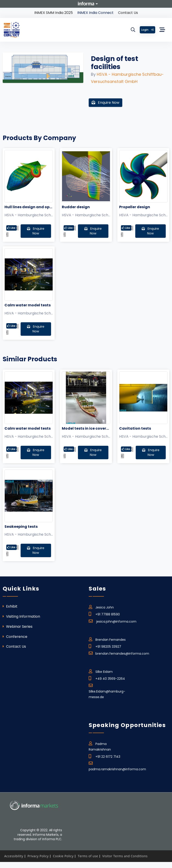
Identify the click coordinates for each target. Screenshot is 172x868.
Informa (86, 4)
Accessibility (14, 856)
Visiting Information (21, 616)
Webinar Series (18, 627)
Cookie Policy (63, 856)
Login (147, 30)
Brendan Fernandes (107, 639)
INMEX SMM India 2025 (54, 13)
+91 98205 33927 (105, 646)
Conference (15, 637)
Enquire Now (105, 103)
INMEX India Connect (95, 13)
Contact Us (128, 13)
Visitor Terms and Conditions (125, 856)
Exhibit (10, 606)
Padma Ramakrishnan (100, 746)
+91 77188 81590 (104, 614)
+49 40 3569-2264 (107, 678)
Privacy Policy (38, 856)
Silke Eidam (101, 671)
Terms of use (88, 856)
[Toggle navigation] (162, 30)
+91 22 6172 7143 (104, 756)
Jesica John (101, 607)
